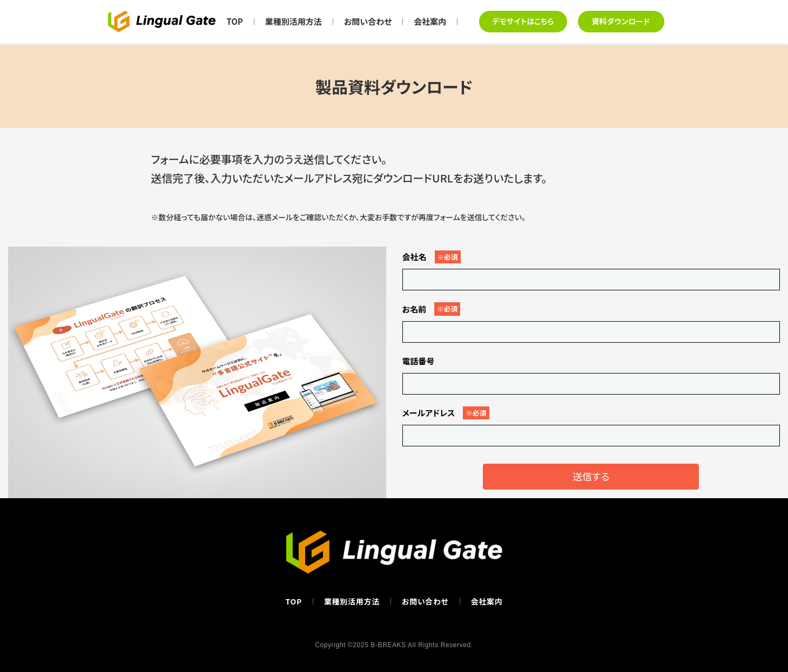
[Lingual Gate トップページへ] (162, 22)
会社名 (432, 257)
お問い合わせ (368, 21)
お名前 (432, 309)
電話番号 (419, 361)
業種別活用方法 (294, 21)
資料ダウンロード (621, 21)
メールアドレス (446, 413)
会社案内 (430, 21)
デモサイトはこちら (523, 21)
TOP (234, 21)
